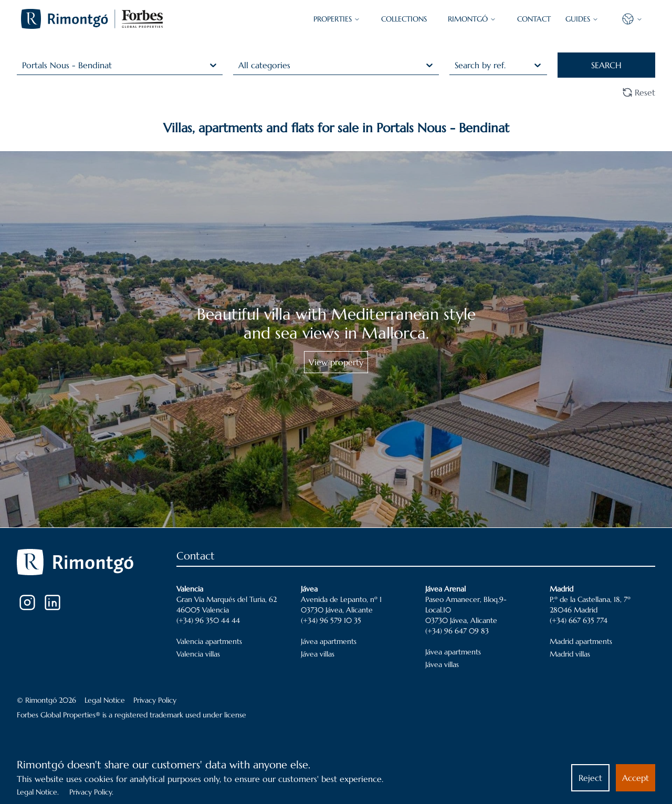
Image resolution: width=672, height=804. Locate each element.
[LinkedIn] (52, 602)
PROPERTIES (337, 19)
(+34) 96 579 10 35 (331, 620)
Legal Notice (105, 700)
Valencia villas (198, 654)
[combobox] (23, 65)
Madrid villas (570, 654)
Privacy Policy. (91, 792)
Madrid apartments (581, 641)
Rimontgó (472, 19)
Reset (639, 92)
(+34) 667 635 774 (579, 620)
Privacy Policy (155, 700)
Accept (636, 778)
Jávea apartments (329, 641)
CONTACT (534, 19)
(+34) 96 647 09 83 (457, 631)
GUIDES (582, 19)
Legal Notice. (38, 792)
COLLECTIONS (404, 19)
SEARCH (606, 65)
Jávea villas (318, 654)
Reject (590, 778)
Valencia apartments (209, 641)
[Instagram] (27, 602)
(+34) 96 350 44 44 (208, 620)
